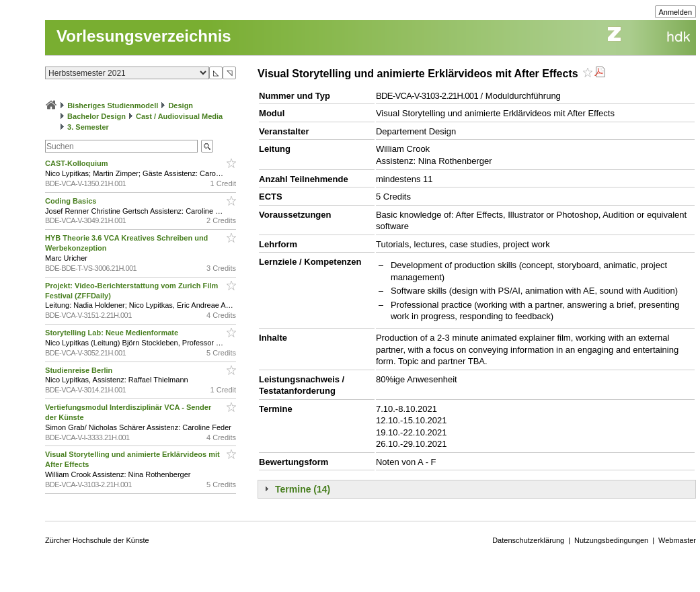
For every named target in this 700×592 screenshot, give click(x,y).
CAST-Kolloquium (78, 163)
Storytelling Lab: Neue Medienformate (113, 333)
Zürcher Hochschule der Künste (97, 540)
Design (181, 105)
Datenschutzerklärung (528, 540)
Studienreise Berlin (80, 370)
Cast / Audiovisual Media (179, 116)
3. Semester (88, 127)
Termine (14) (303, 489)
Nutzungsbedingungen (611, 540)
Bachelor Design (96, 116)
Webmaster (677, 540)
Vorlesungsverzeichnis (144, 36)
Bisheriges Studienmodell (113, 105)
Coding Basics (72, 201)
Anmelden (676, 12)
